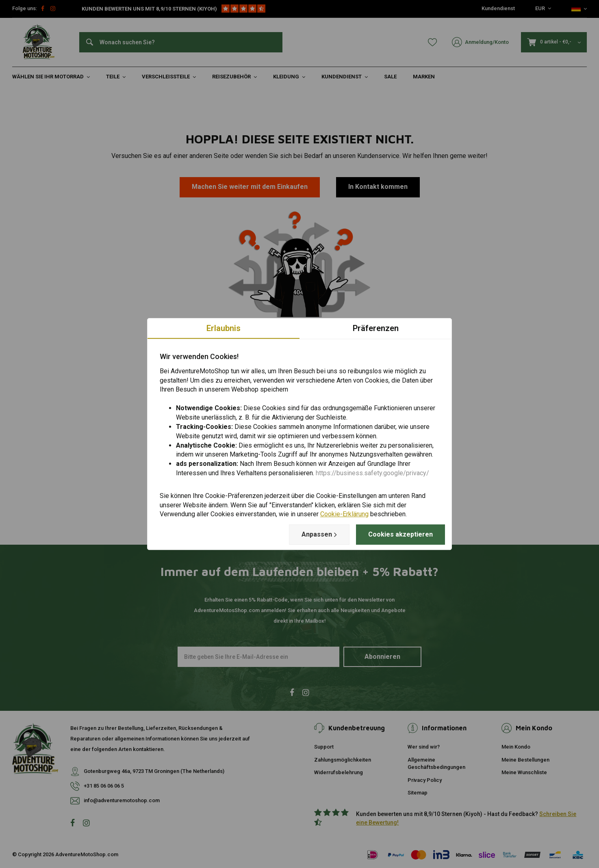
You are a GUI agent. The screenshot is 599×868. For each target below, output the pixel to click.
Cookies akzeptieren (400, 534)
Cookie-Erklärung (344, 514)
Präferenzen (376, 328)
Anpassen (319, 535)
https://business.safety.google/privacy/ (372, 473)
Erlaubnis (224, 328)
